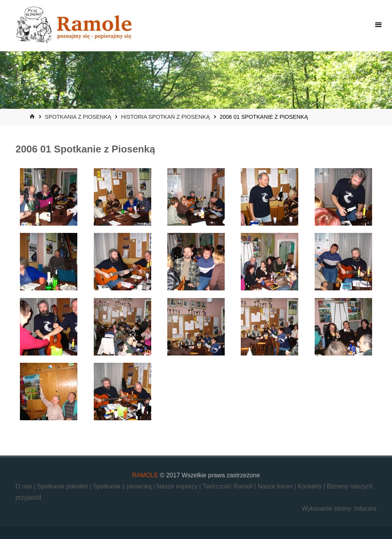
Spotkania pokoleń (63, 486)
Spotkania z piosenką (78, 117)
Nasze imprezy (178, 486)
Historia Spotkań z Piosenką (165, 117)
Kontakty (311, 486)
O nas (24, 486)
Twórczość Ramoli (228, 486)
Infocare (365, 508)
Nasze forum (276, 486)
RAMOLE (145, 475)
